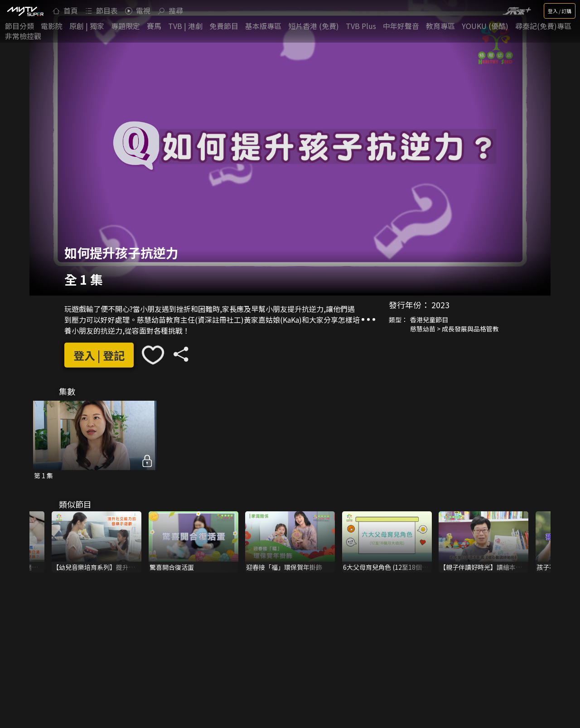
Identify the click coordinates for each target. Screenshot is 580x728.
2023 (440, 305)
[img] (25, 11)
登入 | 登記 (99, 355)
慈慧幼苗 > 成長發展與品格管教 (454, 329)
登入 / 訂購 (560, 11)
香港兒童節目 (429, 320)
